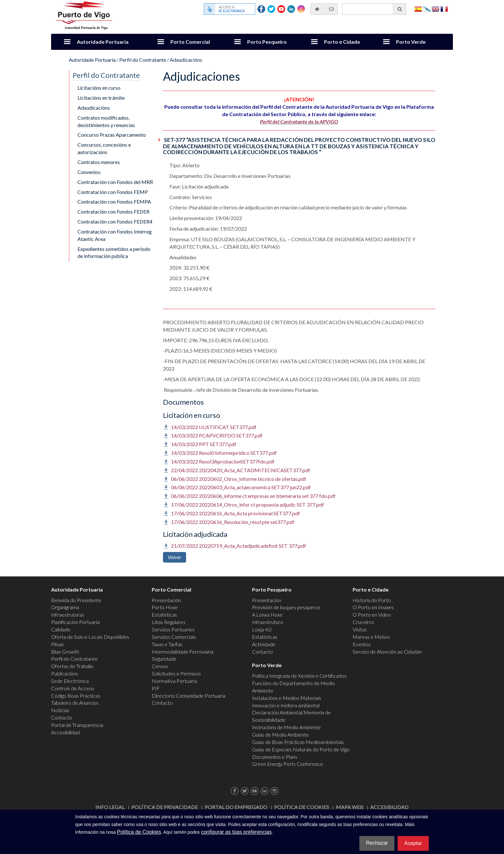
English (436, 9)
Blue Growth (65, 652)
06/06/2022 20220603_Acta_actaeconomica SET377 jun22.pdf (241, 487)
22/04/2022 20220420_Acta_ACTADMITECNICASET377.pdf (241, 470)
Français (444, 9)
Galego (427, 9)
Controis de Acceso (73, 688)
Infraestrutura (267, 622)
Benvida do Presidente (76, 600)
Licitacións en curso (99, 88)
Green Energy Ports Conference (288, 764)
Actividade (264, 644)
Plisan (57, 644)
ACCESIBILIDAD (389, 807)
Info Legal (110, 807)
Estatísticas (164, 615)
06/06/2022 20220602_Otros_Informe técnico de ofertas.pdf (239, 479)
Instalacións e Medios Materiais (287, 698)
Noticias (60, 710)
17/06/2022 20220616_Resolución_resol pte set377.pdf (233, 522)
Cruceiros (363, 622)
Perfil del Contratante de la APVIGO (299, 121)
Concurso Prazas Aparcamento (112, 135)
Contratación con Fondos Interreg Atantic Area (115, 235)
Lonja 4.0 (262, 629)
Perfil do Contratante (143, 60)
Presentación (166, 600)
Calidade (61, 629)
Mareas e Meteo (371, 637)
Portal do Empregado (236, 807)
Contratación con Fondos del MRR (115, 182)
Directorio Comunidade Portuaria (189, 696)
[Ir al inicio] (317, 9)
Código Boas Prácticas (76, 696)
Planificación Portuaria (75, 622)
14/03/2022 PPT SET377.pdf (204, 444)
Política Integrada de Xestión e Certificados (299, 676)
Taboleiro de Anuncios (75, 703)
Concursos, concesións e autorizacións (104, 148)
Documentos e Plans (275, 757)
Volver (175, 557)
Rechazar (377, 843)
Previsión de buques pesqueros (286, 607)
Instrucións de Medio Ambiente (286, 727)
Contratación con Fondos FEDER (113, 211)
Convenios (89, 172)
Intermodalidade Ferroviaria (183, 652)
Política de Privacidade (165, 807)
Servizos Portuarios (173, 629)
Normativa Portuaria (174, 681)
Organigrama (65, 607)
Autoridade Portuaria (103, 42)
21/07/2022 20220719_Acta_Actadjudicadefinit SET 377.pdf (239, 546)
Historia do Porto (372, 600)
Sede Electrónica (70, 681)
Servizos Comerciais (174, 637)
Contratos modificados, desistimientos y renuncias (106, 121)
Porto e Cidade (342, 42)
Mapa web (350, 807)
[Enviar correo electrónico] (331, 9)
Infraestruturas (68, 615)
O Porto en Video (372, 615)
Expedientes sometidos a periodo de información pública (114, 253)
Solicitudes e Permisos (176, 673)
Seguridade (164, 659)
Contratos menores (99, 162)
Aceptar (413, 843)
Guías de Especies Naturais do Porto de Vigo (301, 749)
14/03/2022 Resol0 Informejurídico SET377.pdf (224, 453)
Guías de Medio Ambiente (280, 735)
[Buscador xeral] (374, 9)
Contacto (62, 717)
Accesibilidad (65, 732)
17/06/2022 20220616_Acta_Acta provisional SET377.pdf (235, 513)
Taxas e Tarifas (167, 644)
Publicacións (65, 673)
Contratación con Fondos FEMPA (114, 202)
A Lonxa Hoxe (267, 615)
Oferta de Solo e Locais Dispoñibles (90, 637)
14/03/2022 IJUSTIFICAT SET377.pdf (214, 427)
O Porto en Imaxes (373, 607)
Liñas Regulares (169, 622)
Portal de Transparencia (77, 725)
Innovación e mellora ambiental (286, 705)
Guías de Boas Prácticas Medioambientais (298, 742)
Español (418, 9)
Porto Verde (411, 42)
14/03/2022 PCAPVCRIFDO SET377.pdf (217, 435)
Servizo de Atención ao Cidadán (387, 652)
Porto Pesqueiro (267, 42)
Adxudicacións (186, 60)
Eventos (362, 644)
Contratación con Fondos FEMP (113, 192)
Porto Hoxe (165, 607)
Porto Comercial (190, 42)
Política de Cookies (302, 807)
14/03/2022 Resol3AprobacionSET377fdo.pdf (223, 461)
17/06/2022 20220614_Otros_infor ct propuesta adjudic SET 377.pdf (248, 505)
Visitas (360, 629)
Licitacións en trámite (101, 98)
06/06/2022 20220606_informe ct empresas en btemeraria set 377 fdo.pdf (253, 496)
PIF (156, 688)
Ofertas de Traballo (72, 666)
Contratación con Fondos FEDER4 (115, 221)
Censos (160, 666)
